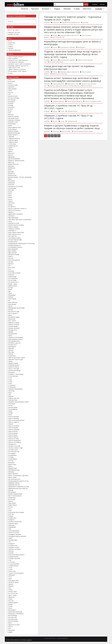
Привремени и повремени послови (18, 487)
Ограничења (12, 356)
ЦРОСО (10, 627)
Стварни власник (13, 566)
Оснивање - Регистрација (16, 374)
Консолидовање (13, 278)
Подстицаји (12, 404)
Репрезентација (13, 523)
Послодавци (12, 453)
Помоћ (10, 411)
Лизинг (10, 293)
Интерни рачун (13, 242)
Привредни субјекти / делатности (69, 35)
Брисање (11, 114)
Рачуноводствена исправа (16, 512)
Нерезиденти (12, 347)
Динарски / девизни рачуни (16, 161)
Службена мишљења (58, 84)
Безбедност (12, 102)
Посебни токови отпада (15, 448)
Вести (10, 41)
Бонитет (11, 109)
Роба (10, 529)
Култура (11, 288)
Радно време (12, 503)
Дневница (52, 86)
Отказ (10, 378)
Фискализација (13, 615)
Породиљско (12, 444)
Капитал (11, 258)
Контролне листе (13, 282)
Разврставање (59, 62)
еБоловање (12, 181)
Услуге (99, 101)
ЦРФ (9, 628)
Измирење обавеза (14, 229)
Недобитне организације (16, 337)
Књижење (11, 271)
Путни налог (12, 499)
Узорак (10, 599)
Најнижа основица (14, 324)
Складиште (11, 544)
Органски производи (14, 370)
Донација (11, 172)
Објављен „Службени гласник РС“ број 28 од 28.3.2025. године (68, 107)
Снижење (11, 551)
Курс (9, 291)
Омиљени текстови (14, 32)
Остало (62, 111)
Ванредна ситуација (14, 120)
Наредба (11, 332)
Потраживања (12, 459)
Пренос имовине (13, 474)
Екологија (85, 23)
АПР (9, 94)
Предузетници (12, 468)
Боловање (11, 107)
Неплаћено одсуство (14, 343)
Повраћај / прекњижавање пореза (18, 402)
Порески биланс (13, 431)
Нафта (10, 336)
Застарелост (12, 207)
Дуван (10, 179)
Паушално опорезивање (15, 389)
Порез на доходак (13, 417)
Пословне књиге (13, 450)
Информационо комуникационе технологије (21, 243)
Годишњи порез (13, 142)
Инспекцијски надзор (14, 238)
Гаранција (11, 137)
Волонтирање (12, 129)
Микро (10, 315)
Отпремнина (12, 385)
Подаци (10, 46)
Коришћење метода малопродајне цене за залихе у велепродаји (72, 43)
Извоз (10, 221)
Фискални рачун (13, 619)
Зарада (58, 86)
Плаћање (11, 396)
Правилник (11, 463)
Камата (10, 256)
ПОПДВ (10, 413)
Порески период (13, 437)
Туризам (11, 584)
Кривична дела (13, 286)
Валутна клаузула (13, 116)
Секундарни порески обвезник (17, 536)
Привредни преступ (14, 485)
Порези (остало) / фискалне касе (71, 23)
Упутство (11, 601)
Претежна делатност (14, 479)
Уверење (11, 586)
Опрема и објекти (13, 367)
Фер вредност (12, 610)
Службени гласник (72, 111)
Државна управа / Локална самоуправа (20, 177)
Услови (10, 606)
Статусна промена (14, 564)
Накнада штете (13, 330)
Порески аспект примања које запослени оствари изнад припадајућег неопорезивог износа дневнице (73, 79)
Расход (10, 507)
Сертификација (13, 540)
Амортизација (12, 89)
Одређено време (13, 363)
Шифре (10, 632)
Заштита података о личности (17, 208)
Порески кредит (13, 435)
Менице (10, 310)
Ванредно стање (13, 122)
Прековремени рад (14, 470)
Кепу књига (12, 267)
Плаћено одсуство (14, 398)
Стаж (10, 560)
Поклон (10, 405)
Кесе (10, 269)
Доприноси (11, 173)
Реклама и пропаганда (15, 522)
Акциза (10, 83)
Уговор (10, 590)
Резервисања (12, 518)
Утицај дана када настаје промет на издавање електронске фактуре (69, 67)
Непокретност (12, 345)
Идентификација (13, 218)
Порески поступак (14, 439)
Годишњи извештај (14, 138)
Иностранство (64, 86)
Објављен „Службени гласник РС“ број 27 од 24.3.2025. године (68, 117)
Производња (12, 492)
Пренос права (12, 477)
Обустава (11, 352)
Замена (10, 201)
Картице (11, 262)
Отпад (10, 382)
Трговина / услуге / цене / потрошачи (19, 64)
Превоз (10, 466)
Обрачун (11, 350)
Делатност (11, 153)
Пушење (11, 501)
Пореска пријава (88, 131)
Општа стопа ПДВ (14, 369)
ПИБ (9, 394)
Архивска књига (13, 96)
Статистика (12, 562)
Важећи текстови (13, 34)
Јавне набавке (12, 251)
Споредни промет (13, 557)
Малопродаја (12, 304)
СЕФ (63, 37)
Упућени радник (13, 603)
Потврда (11, 457)
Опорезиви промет (14, 365)
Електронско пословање (16, 186)
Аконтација (12, 81)
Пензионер (11, 391)
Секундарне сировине (15, 534)
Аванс (54, 37)
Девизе (10, 151)
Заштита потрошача (14, 210)
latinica (102, 4)
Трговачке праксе (13, 582)
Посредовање (12, 455)
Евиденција (11, 183)
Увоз (10, 588)
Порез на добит (66, 131)
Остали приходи (13, 376)
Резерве (11, 516)
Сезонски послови (14, 533)
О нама (46, 638)
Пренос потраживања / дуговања (18, 475)
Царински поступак (14, 625)
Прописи (55, 111)
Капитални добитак (14, 260)
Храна (10, 623)
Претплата (53, 638)
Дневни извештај (13, 164)
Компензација (12, 277)
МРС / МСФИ (12, 321)
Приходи (11, 490)
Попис (10, 415)
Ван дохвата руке (13, 118)
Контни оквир (12, 280)
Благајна (11, 103)
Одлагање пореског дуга (16, 359)
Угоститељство (13, 593)
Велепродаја (81, 47)
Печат (10, 393)
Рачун (10, 510)
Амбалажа (11, 87)
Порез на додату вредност (75, 101)
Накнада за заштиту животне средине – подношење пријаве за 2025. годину (73, 18)
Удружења (11, 597)
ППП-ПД (11, 461)
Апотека (11, 92)
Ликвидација (12, 295)
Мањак (10, 306)
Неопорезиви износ (74, 86)
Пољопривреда (13, 409)
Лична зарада (12, 299)
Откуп (10, 380)
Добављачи (12, 168)
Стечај (10, 568)
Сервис (10, 538)
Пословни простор (14, 452)
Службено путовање (86, 86)
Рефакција (11, 525)
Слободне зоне (13, 545)
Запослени (11, 203)
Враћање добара (13, 131)
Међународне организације (16, 308)
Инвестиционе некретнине (16, 232)
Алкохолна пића (13, 85)
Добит (10, 170)
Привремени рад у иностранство (18, 488)
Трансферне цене (13, 580)
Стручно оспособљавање (16, 573)
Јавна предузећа (13, 249)
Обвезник (11, 348)
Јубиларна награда (14, 254)
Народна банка (13, 334)
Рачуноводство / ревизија (67, 47)
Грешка (10, 148)
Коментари (56, 23)
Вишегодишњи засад (14, 127)
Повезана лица (13, 400)
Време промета (57, 74)
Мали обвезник (13, 302)
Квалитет (11, 264)
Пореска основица (14, 426)
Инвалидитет (12, 231)
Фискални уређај (13, 621)
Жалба (10, 192)
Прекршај (11, 472)
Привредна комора (14, 483)
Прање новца (12, 464)
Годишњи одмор (13, 140)
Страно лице (12, 571)
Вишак (10, 126)
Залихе (10, 197)
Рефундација (12, 527)
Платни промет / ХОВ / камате (17, 71)
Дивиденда (11, 157)
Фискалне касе (12, 617)
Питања (55, 35)
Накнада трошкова (14, 328)
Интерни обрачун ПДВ (15, 240)
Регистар (11, 514)
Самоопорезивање (14, 531)
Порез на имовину (14, 418)
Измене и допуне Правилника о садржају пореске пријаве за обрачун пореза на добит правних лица (72, 127)
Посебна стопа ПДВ (14, 446)
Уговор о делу (12, 592)
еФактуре (59, 37)
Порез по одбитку (14, 422)
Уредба (10, 604)
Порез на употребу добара (16, 420)
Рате (10, 509)
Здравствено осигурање (15, 214)
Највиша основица (14, 323)
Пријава (94, 4)
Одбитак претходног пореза (17, 358)
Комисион (11, 275)
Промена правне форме (15, 494)
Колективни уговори (14, 273)
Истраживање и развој (15, 247)
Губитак (11, 149)
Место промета (13, 313)
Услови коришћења (62, 638)
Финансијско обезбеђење (16, 614)
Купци (10, 289)
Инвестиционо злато (14, 234)
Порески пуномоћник (14, 440)
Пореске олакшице (14, 429)
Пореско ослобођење (91, 101)
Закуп (10, 196)
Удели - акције (12, 595)
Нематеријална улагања (15, 339)
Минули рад (12, 319)
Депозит (11, 155)
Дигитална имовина (14, 159)
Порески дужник (13, 433)
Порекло (11, 424)
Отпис (10, 383)
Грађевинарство (13, 146)
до (14, 30)
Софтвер (11, 553)
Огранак (11, 354)
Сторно (10, 569)
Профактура (12, 498)
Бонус (10, 111)
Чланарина (11, 630)
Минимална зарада (14, 317)
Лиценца (11, 297)
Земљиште (11, 216)
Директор (11, 162)
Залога (10, 199)
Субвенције (12, 575)
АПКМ (10, 91)
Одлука (10, 361)
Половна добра (13, 407)
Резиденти (11, 520)
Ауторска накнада (13, 98)
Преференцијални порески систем (18, 481)
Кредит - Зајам (13, 284)
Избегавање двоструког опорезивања (20, 219)
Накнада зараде (13, 326)
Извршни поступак (14, 223)
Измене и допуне (78, 131)
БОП (9, 113)
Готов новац (12, 144)
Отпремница (12, 387)
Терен (10, 579)
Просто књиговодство (15, 496)
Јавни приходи (12, 253)
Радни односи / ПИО (73, 84)
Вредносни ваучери (14, 133)
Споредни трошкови (14, 558)
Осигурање (11, 372)
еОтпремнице (12, 188)
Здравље (11, 212)
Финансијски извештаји (15, 612)
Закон (10, 194)
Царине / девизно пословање (17, 69)
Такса (10, 577)
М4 (9, 301)
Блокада (11, 105)
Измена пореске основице (16, 225)
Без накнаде (12, 100)
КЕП (9, 266)
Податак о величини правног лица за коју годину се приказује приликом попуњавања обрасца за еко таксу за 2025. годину (72, 54)
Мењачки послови (14, 312)
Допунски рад (12, 175)
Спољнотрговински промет (16, 555)
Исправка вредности (14, 245)
